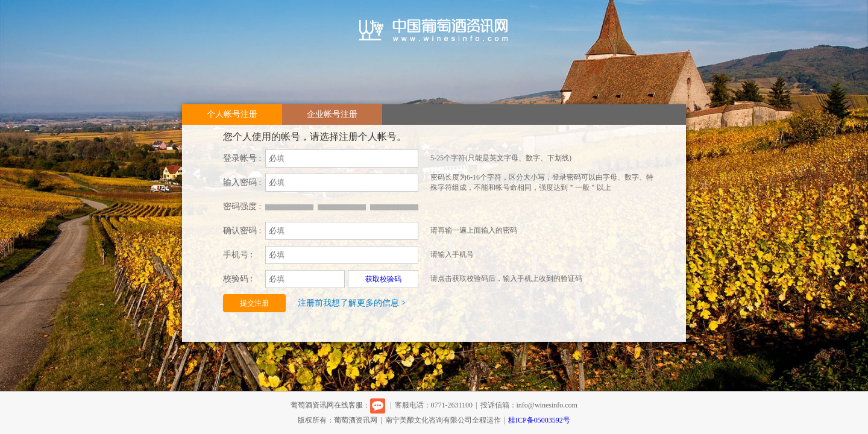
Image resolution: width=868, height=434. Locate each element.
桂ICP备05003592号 (539, 420)
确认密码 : (242, 231)
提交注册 (254, 303)
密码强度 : (242, 206)
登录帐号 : (242, 158)
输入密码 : (242, 182)
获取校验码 (383, 279)
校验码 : (238, 279)
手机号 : (238, 255)
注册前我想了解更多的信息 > (352, 303)
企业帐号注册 (332, 114)
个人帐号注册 (232, 114)
